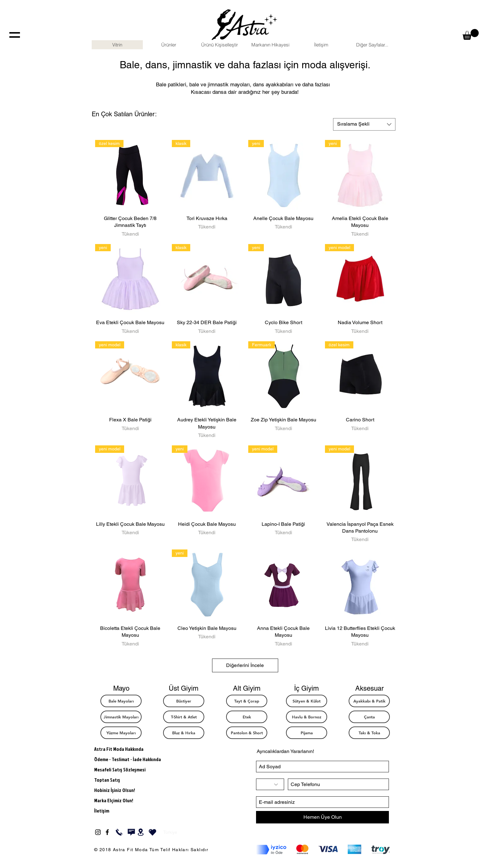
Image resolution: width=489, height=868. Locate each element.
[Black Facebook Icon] (107, 832)
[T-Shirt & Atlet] (184, 717)
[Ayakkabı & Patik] (369, 701)
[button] (471, 34)
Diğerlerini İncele (245, 665)
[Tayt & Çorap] (247, 701)
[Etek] (247, 717)
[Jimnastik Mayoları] (121, 717)
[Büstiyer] (184, 701)
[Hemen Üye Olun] (322, 817)
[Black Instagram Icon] (98, 832)
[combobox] (364, 124)
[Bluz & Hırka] (184, 733)
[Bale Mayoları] (121, 701)
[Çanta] (369, 717)
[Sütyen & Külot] (307, 701)
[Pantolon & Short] (247, 733)
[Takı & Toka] (369, 733)
